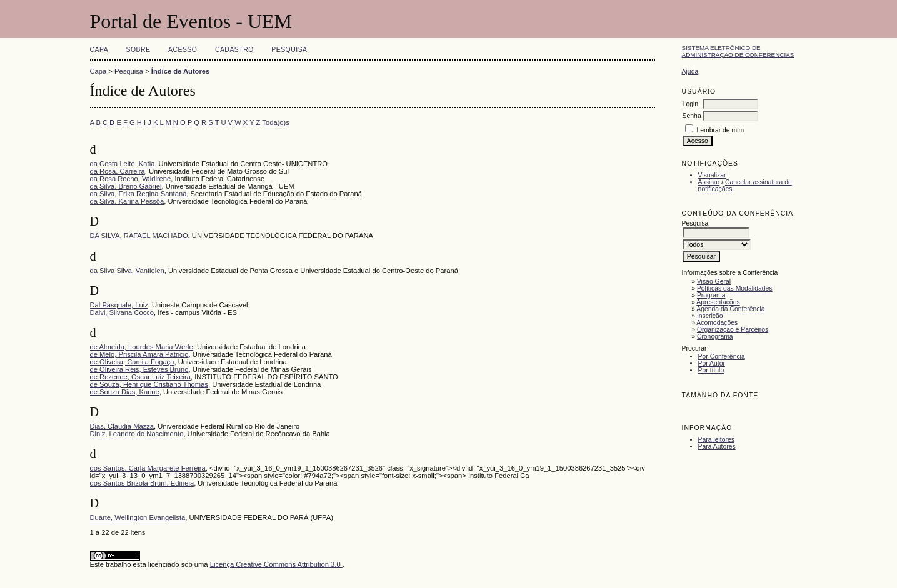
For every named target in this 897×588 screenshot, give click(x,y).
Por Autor (712, 363)
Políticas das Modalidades (735, 288)
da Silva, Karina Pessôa (127, 201)
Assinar (709, 182)
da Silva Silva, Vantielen (127, 271)
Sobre (138, 50)
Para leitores (716, 440)
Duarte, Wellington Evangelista (138, 517)
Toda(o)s (276, 122)
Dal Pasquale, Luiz (119, 305)
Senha (692, 116)
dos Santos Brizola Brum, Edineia (142, 483)
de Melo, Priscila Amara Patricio (139, 354)
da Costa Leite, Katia (123, 164)
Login (690, 104)
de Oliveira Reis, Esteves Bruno (139, 369)
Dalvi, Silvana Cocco (122, 312)
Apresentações (718, 302)
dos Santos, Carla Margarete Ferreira (148, 468)
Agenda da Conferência (730, 309)
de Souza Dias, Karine (125, 392)
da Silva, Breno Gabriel (126, 186)
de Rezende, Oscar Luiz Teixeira (140, 377)
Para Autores (717, 446)
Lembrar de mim (721, 130)
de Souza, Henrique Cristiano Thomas (149, 384)
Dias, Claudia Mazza (122, 426)
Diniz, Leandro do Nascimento (137, 434)
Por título (711, 370)
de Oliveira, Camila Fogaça (132, 362)
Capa (99, 50)
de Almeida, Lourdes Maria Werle (142, 347)
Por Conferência (722, 356)
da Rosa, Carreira (118, 171)
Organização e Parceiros (733, 330)
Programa (711, 295)
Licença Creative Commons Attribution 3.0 (276, 564)
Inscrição (710, 316)
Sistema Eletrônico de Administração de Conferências (738, 51)
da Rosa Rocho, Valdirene (131, 179)
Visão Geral (714, 282)
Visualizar (712, 175)
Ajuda (690, 72)
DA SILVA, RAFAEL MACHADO (139, 236)
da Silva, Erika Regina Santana (138, 194)
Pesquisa (289, 50)
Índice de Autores (180, 71)
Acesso (183, 50)
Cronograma (715, 336)
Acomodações (717, 323)
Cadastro (234, 50)
